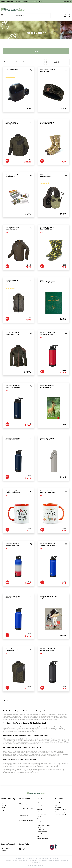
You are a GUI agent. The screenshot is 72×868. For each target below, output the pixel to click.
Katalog (39, 821)
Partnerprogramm (42, 832)
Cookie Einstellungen (43, 838)
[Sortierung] (60, 62)
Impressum (58, 807)
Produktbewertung (42, 814)
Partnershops (41, 829)
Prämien (39, 812)
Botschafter (40, 834)
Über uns (39, 805)
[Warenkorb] (69, 16)
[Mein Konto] (65, 16)
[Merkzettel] (61, 16)
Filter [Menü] (36, 51)
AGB (56, 805)
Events (39, 819)
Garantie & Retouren (60, 810)
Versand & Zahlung (60, 812)
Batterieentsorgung (60, 814)
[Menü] (3, 15)
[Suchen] (48, 16)
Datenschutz (58, 803)
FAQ (38, 803)
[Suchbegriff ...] (29, 16)
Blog (38, 807)
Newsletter (40, 810)
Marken (39, 816)
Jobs (38, 823)
